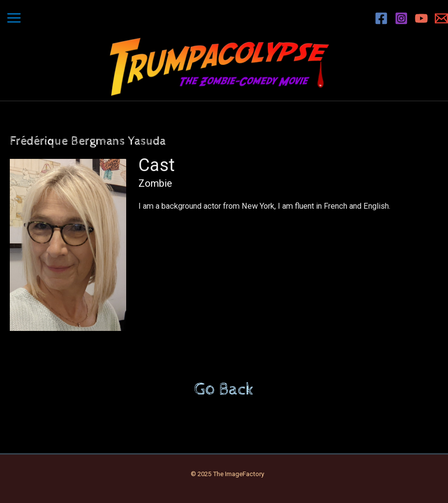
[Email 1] (441, 18)
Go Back (224, 390)
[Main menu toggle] (14, 18)
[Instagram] (401, 18)
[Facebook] (381, 18)
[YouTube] (421, 18)
